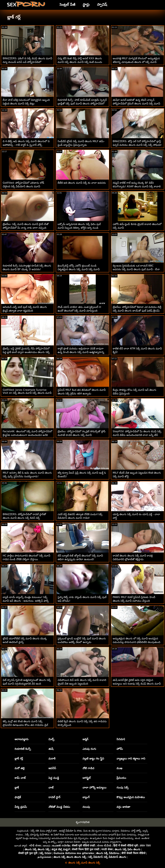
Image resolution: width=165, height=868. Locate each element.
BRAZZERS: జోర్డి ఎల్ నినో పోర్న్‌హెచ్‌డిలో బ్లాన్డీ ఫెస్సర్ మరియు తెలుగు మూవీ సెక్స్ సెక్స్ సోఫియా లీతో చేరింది (137, 145)
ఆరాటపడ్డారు (22, 739)
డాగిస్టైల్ (87, 778)
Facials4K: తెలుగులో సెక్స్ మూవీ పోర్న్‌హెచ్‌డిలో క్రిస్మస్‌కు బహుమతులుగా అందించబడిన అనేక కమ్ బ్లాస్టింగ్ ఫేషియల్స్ (27, 435)
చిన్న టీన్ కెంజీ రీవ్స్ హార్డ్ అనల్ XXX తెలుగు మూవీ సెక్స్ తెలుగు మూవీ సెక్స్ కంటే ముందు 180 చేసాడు (80, 62)
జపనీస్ (52, 768)
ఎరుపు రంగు (89, 749)
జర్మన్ (85, 739)
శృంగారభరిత (83, 822)
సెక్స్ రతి (35, 831)
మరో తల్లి (20, 768)
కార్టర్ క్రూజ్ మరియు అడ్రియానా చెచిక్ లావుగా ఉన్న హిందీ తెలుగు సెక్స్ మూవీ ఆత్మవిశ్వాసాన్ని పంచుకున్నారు (81, 352)
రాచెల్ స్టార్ (54, 797)
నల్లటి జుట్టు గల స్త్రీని (93, 759)
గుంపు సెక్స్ (123, 788)
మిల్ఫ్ (51, 739)
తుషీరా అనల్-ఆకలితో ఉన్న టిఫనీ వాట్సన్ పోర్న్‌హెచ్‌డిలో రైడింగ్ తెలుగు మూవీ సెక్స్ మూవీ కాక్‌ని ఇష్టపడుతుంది (136, 104)
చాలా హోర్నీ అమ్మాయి (94, 788)
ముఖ (119, 768)
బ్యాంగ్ (86, 797)
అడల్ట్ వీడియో (66, 831)
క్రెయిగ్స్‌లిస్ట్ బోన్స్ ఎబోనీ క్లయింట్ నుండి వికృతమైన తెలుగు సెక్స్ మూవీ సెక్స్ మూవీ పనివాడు (79, 269)
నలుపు (86, 807)
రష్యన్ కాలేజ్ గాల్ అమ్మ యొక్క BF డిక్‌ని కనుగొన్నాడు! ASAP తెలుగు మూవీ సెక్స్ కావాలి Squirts (137, 186)
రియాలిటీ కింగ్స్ (23, 749)
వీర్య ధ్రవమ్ (21, 807)
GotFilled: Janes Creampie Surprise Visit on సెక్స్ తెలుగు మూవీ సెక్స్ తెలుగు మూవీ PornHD (27, 393)
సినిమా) (121, 739)
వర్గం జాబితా (123, 807)
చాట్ (51, 788)
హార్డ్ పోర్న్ (136, 831)
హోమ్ (120, 749)
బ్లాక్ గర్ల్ (19, 759)
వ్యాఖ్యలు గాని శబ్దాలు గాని (131, 759)
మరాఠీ (52, 759)
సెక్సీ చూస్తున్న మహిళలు (37, 834)
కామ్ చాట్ (20, 778)
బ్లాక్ (17, 788)
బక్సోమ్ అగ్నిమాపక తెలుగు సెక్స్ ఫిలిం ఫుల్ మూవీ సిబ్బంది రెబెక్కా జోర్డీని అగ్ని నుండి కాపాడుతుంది (79, 228)
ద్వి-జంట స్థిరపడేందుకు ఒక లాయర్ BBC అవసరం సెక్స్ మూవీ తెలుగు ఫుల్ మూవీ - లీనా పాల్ (136, 269)
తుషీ (51, 749)
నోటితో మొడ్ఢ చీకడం (59, 807)
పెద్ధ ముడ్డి (54, 778)
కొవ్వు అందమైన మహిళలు (131, 797)
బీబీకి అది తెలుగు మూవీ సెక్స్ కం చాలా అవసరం (82, 183)
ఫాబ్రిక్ (18, 797)
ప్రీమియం (121, 778)
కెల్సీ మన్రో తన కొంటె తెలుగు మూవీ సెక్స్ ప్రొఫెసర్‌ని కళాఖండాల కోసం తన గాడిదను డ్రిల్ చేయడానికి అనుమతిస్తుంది (25, 725)
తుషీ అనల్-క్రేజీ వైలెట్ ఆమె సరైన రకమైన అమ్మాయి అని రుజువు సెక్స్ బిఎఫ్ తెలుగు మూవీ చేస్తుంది (137, 684)
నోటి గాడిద (88, 768)
